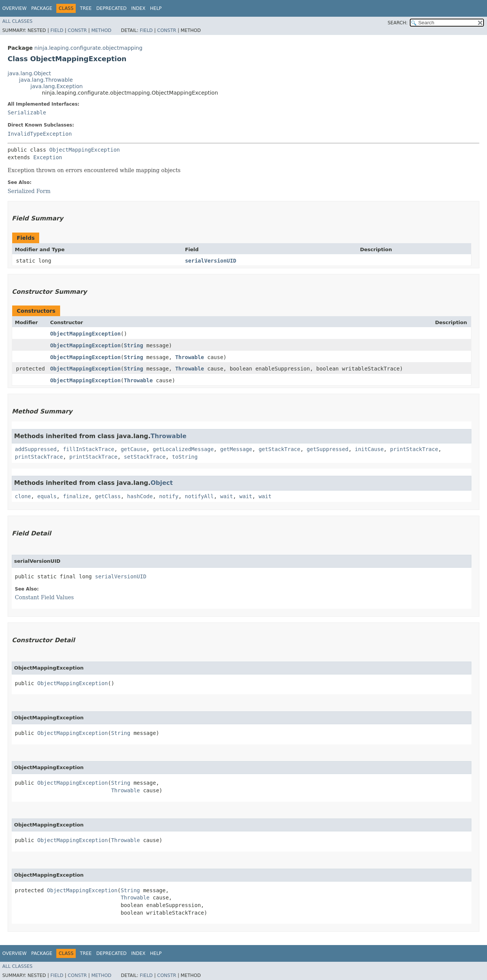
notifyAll (199, 496)
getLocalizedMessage (183, 449)
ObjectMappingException (85, 150)
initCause (369, 449)
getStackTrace (280, 449)
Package (42, 8)
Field (57, 30)
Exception (48, 157)
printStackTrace (414, 449)
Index (138, 8)
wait (227, 496)
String (134, 345)
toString (185, 457)
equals (47, 496)
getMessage (236, 449)
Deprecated (111, 8)
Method (101, 30)
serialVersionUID (211, 261)
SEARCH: (398, 23)
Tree (86, 8)
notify (169, 496)
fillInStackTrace (88, 449)
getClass (108, 496)
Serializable (27, 112)
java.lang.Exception (56, 86)
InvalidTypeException (40, 134)
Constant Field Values (44, 597)
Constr (77, 30)
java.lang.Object (29, 73)
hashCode (140, 496)
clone (23, 496)
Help (156, 8)
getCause (133, 449)
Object (162, 483)
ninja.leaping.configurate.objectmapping (88, 48)
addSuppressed (36, 449)
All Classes (17, 21)
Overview (14, 8)
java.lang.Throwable (46, 80)
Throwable (189, 357)
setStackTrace (145, 457)
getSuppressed (328, 449)
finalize (76, 496)
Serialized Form (29, 191)
